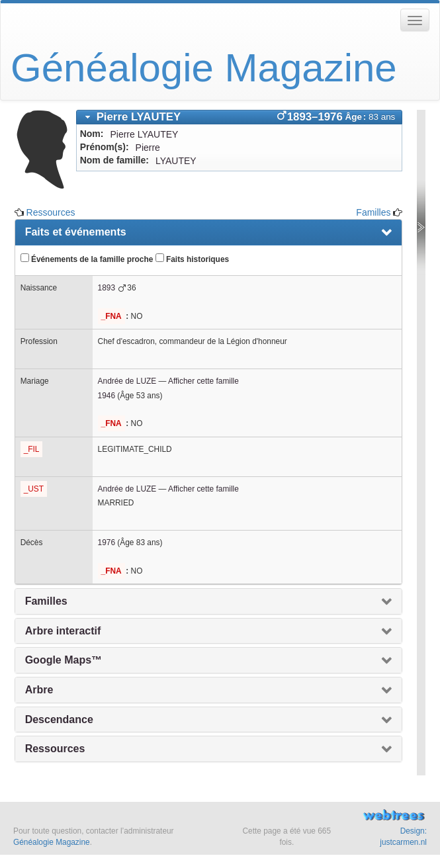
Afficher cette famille (203, 381)
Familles (373, 212)
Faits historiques (192, 259)
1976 (107, 542)
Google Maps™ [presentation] (64, 660)
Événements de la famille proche (87, 259)
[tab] (240, 117)
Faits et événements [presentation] (76, 232)
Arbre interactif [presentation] (63, 631)
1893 (107, 288)
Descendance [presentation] (59, 719)
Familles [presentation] (46, 601)
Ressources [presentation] (55, 749)
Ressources (51, 212)
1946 (107, 396)
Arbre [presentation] (39, 690)
